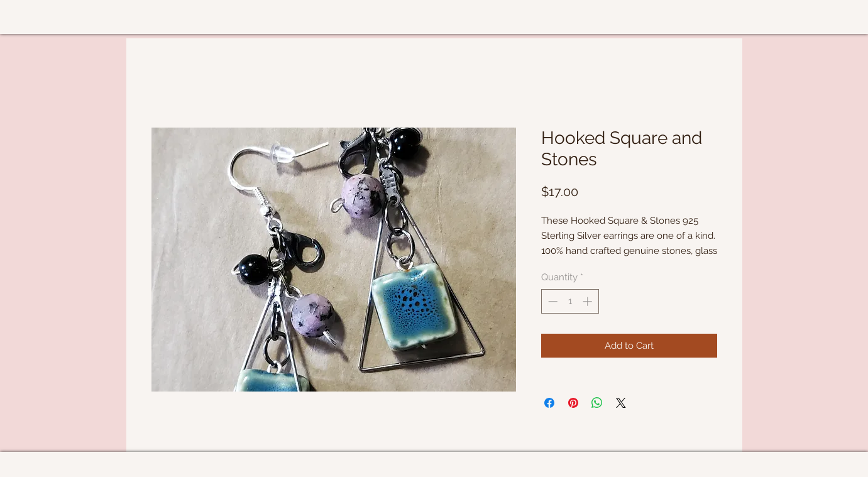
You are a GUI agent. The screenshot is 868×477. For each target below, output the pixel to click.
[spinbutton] (570, 301)
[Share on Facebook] (549, 403)
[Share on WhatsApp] (597, 403)
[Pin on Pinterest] (573, 403)
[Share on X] (621, 403)
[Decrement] (552, 301)
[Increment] (589, 301)
